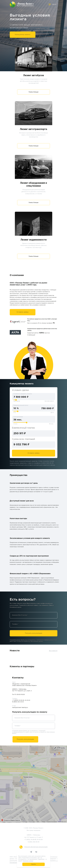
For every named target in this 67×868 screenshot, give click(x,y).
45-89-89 (33, 840)
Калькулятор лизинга (23, 35)
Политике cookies (28, 861)
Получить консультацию (34, 633)
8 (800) (18, 702)
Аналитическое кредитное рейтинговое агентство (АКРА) (42, 330)
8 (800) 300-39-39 (47, 463)
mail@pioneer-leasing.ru (20, 708)
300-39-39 (36, 842)
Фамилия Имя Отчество (20, 615)
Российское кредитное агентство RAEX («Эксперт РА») (42, 320)
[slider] (16, 400)
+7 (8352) (18, 700)
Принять (33, 864)
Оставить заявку (23, 312)
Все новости (53, 651)
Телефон (15, 624)
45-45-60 (40, 840)
